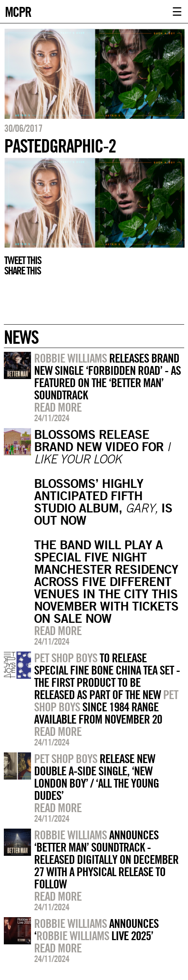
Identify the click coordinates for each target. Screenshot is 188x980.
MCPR (18, 11)
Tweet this (23, 260)
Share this (22, 271)
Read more (58, 407)
